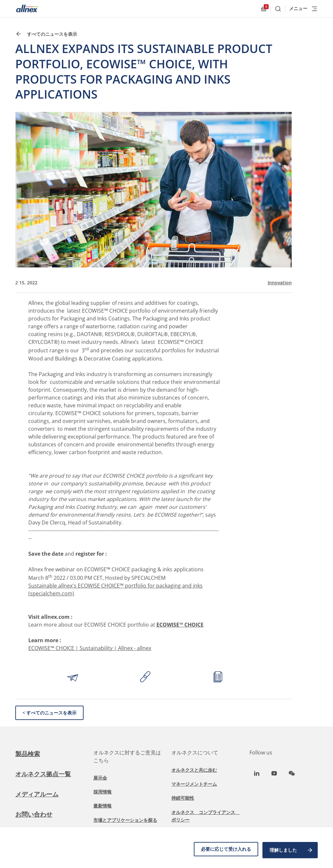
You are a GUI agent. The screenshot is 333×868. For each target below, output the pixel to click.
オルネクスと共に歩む (194, 770)
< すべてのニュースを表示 (49, 713)
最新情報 (102, 806)
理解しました (291, 851)
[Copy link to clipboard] (145, 678)
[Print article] (218, 678)
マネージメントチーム (194, 784)
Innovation (280, 283)
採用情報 (102, 792)
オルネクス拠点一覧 (45, 774)
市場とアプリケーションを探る (125, 820)
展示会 (100, 778)
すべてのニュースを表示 (46, 34)
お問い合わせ (35, 814)
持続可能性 (183, 798)
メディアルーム (38, 794)
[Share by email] (73, 678)
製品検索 (28, 754)
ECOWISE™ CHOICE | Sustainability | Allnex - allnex (90, 648)
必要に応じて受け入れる (224, 851)
